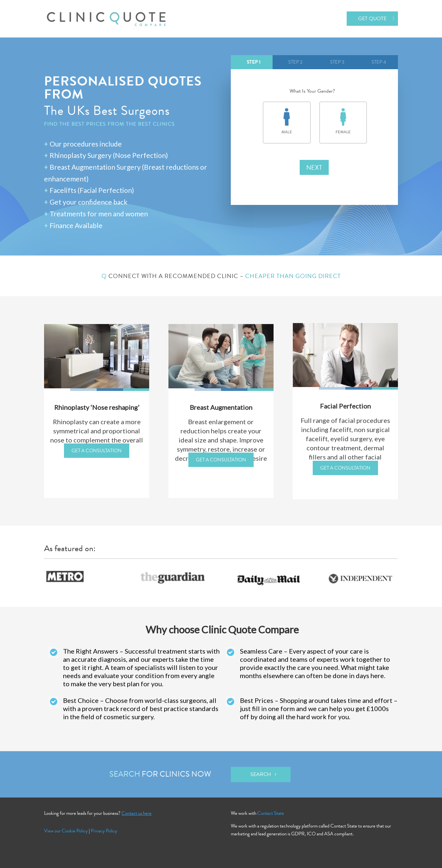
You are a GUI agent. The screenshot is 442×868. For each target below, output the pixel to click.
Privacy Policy (104, 831)
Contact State (271, 813)
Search (261, 774)
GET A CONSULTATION (97, 451)
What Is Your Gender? (314, 91)
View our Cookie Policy (66, 831)
